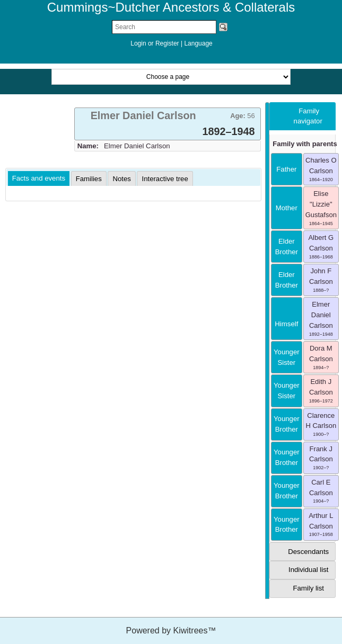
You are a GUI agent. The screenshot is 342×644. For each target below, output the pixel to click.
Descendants (308, 552)
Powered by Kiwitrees (171, 630)
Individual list (309, 570)
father (286, 169)
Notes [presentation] (121, 179)
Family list (308, 588)
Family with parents (305, 144)
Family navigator (308, 116)
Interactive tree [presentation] (165, 179)
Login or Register (156, 43)
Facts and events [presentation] (39, 178)
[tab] (168, 124)
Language (198, 43)
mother (287, 208)
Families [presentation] (89, 179)
